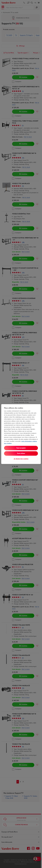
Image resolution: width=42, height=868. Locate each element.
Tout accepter (21, 448)
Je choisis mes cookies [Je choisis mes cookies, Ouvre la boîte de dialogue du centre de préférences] (21, 459)
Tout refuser (21, 453)
